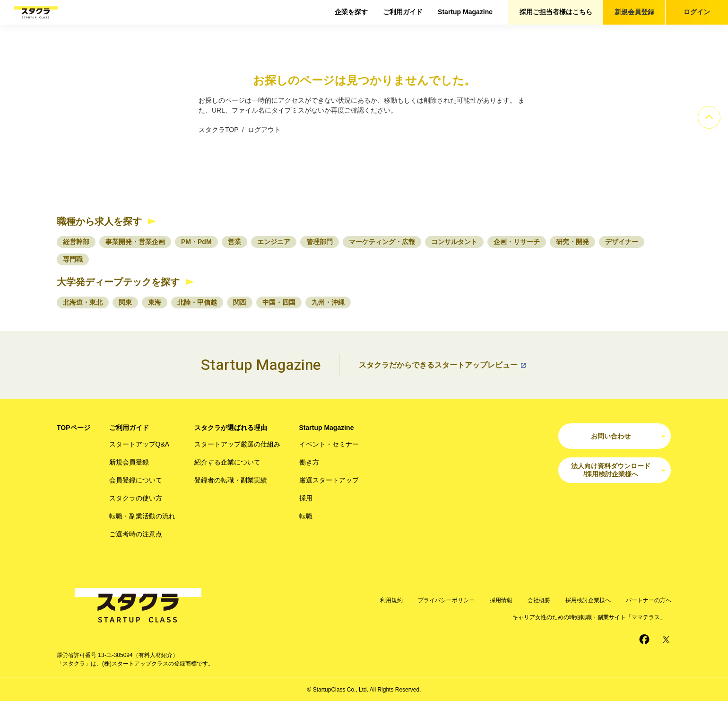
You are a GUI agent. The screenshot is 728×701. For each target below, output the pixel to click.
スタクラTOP (218, 130)
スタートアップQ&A (139, 444)
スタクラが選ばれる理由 (231, 428)
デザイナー (622, 242)
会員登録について (136, 480)
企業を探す (351, 12)
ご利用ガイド (403, 12)
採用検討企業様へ (588, 600)
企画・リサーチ (517, 242)
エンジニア (274, 242)
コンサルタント (454, 242)
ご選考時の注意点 (136, 534)
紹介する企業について (227, 462)
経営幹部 (76, 242)
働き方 (309, 462)
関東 (125, 302)
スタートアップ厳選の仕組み (237, 444)
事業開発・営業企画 (135, 242)
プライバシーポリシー (446, 600)
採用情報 (501, 600)
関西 (240, 302)
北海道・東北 (83, 302)
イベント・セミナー (329, 444)
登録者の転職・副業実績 (231, 480)
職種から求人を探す (99, 221)
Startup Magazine (465, 12)
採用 (306, 498)
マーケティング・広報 (382, 242)
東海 (155, 302)
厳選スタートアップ (329, 480)
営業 (234, 242)
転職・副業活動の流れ (142, 516)
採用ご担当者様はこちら (556, 12)
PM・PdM (196, 242)
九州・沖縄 (328, 302)
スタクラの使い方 (136, 498)
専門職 (73, 259)
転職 (306, 516)
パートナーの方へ (649, 600)
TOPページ (74, 428)
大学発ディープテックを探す (118, 282)
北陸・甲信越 (197, 302)
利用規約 (391, 600)
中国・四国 (279, 302)
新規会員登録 (634, 12)
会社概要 (539, 600)
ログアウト (264, 130)
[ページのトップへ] (709, 117)
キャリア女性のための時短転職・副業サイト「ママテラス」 (589, 617)
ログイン (697, 12)
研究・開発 (572, 242)
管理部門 (320, 242)
